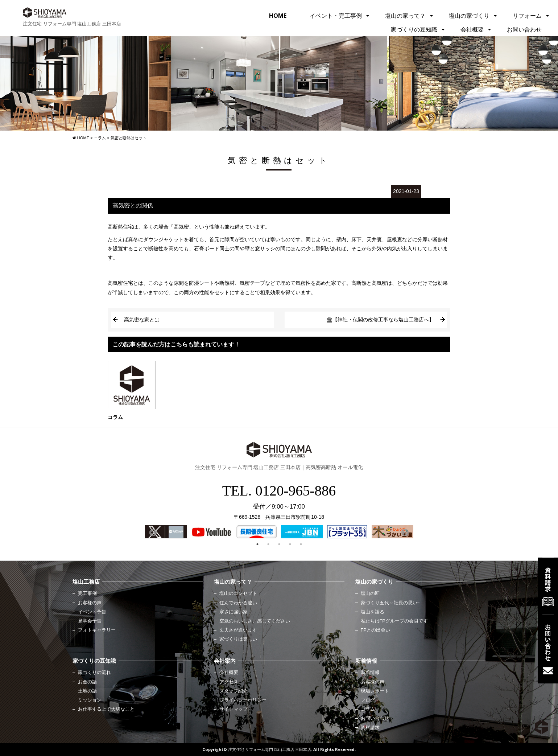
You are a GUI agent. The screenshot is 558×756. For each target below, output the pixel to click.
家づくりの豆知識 (414, 29)
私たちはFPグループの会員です (394, 621)
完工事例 (87, 593)
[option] (166, 532)
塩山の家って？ (405, 16)
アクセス (229, 682)
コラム (368, 709)
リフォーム (527, 16)
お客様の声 (90, 603)
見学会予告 (90, 621)
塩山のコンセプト (238, 593)
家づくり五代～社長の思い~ (390, 603)
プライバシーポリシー (243, 700)
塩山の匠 (370, 593)
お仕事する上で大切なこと (106, 709)
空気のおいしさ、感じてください (255, 621)
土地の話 (87, 691)
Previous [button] (152, 532)
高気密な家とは (142, 320)
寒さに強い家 (233, 612)
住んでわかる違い (238, 603)
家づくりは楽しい (238, 639)
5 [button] (301, 544)
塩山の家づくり (469, 16)
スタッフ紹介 (233, 691)
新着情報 (370, 673)
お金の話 (87, 682)
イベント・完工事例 (336, 16)
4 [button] (290, 544)
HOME (278, 16)
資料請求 (370, 728)
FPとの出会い (375, 630)
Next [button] (404, 532)
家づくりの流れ (94, 673)
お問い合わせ (524, 29)
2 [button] (268, 544)
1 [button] (257, 544)
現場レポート (375, 691)
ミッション (90, 700)
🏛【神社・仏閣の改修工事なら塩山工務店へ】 (380, 320)
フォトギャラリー (97, 630)
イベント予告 (92, 612)
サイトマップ (233, 709)
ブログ (368, 700)
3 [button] (279, 544)
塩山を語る (373, 612)
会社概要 (472, 29)
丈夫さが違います (238, 630)
